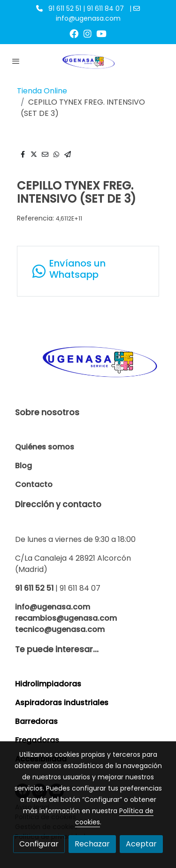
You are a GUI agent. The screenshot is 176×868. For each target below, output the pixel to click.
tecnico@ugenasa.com (60, 629)
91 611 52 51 (34, 588)
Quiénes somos (45, 447)
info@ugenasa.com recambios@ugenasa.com (66, 613)
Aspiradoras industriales (62, 703)
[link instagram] (88, 33)
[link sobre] (88, 366)
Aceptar (141, 844)
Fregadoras (37, 740)
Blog (23, 466)
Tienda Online (42, 91)
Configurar (39, 844)
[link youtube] (101, 33)
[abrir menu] (16, 61)
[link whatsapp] (88, 271)
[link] (88, 61)
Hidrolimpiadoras (48, 684)
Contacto (34, 484)
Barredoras (36, 721)
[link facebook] (74, 33)
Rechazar (92, 844)
